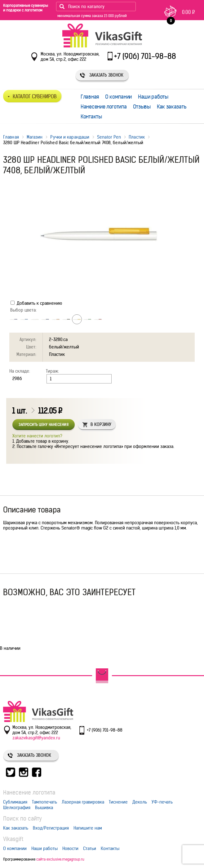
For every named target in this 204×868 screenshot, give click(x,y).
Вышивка (44, 808)
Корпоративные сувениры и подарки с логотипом (26, 8)
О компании (118, 97)
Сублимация (15, 802)
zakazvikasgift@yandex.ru (36, 738)
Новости (70, 848)
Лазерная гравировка (83, 802)
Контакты (91, 117)
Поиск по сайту (22, 819)
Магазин (35, 137)
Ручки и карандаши (70, 137)
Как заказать (172, 107)
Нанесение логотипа (104, 107)
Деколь (140, 802)
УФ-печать (162, 802)
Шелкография (17, 808)
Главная (90, 97)
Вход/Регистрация (51, 828)
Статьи (90, 848)
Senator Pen (109, 137)
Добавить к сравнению (36, 303)
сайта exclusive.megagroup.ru (60, 859)
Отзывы (142, 107)
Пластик (137, 137)
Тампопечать (44, 802)
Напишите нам (88, 828)
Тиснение (118, 802)
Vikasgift (13, 839)
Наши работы (153, 97)
